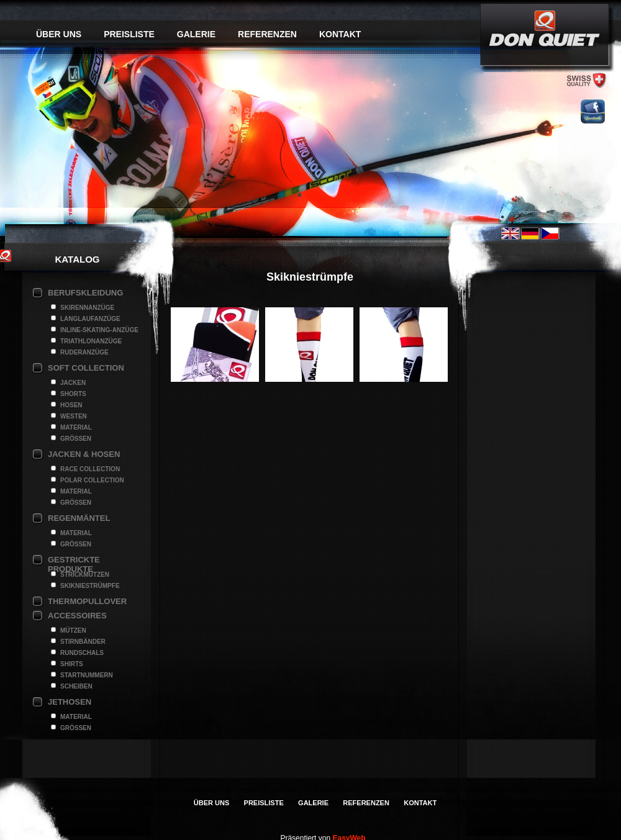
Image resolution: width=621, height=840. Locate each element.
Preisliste (129, 34)
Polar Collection (92, 480)
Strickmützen (85, 575)
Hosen (71, 405)
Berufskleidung (85, 293)
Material (76, 427)
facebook (593, 111)
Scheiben (76, 686)
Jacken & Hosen (84, 454)
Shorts (73, 394)
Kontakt (340, 34)
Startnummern (87, 675)
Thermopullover (87, 601)
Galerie (196, 34)
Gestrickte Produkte (74, 561)
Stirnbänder (83, 642)
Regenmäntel (79, 518)
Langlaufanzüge (90, 319)
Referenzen (267, 34)
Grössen (76, 439)
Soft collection (86, 368)
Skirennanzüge (87, 308)
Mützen (73, 630)
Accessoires (77, 616)
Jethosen (70, 702)
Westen (74, 416)
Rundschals (82, 653)
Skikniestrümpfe (90, 586)
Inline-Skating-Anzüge (99, 330)
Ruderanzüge (84, 352)
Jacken (73, 383)
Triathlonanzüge (91, 341)
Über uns (59, 34)
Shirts (72, 664)
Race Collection (90, 469)
